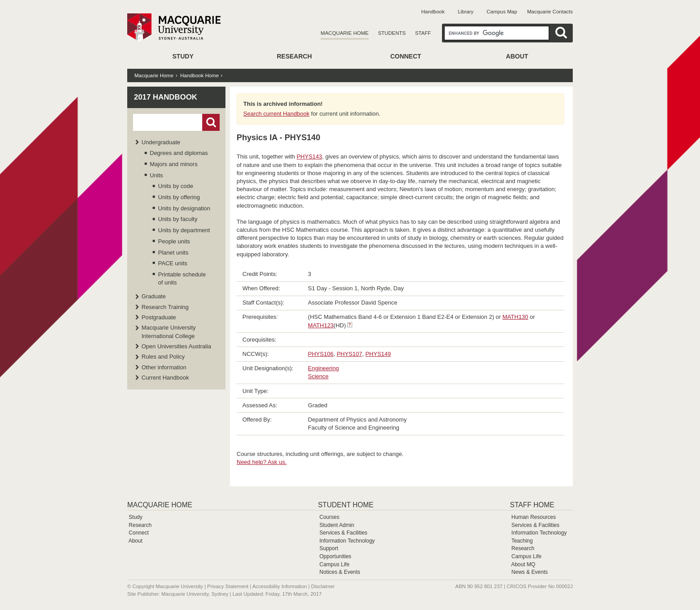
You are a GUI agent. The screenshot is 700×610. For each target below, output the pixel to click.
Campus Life (334, 564)
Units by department (184, 230)
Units (157, 175)
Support (329, 548)
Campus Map (502, 12)
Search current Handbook (276, 114)
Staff (423, 33)
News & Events (530, 572)
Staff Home (532, 505)
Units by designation (184, 208)
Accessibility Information (279, 586)
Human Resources (534, 517)
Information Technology (347, 541)
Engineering (323, 368)
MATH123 (321, 325)
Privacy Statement (228, 586)
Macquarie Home (344, 33)
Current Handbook (165, 378)
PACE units (173, 263)
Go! (211, 122)
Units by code (176, 186)
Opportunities (335, 556)
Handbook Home (200, 75)
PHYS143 (309, 157)
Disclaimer (323, 586)
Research (294, 56)
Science (318, 376)
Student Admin (337, 525)
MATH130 (516, 317)
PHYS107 (349, 354)
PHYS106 (321, 354)
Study (183, 56)
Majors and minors (174, 164)
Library (465, 12)
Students (392, 33)
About (517, 56)
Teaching (522, 541)
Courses (329, 517)
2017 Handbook (166, 97)
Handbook (433, 12)
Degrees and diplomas (179, 153)
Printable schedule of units (182, 278)
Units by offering (179, 197)
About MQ (523, 564)
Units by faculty (178, 219)
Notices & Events (340, 572)
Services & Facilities (343, 533)
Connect (406, 56)
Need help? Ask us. (262, 462)
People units (174, 241)
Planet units (173, 253)
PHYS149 (378, 354)
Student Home (346, 505)
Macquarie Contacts (550, 12)
